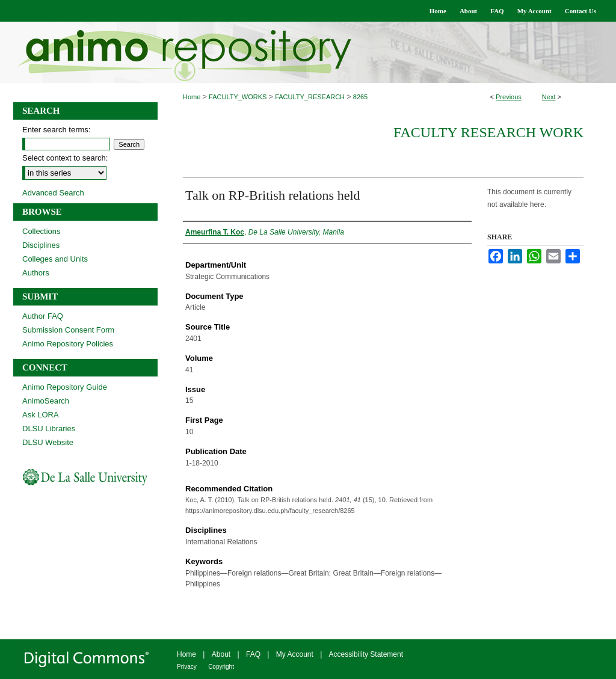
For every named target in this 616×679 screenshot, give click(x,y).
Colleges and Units (55, 259)
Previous (509, 97)
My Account (295, 654)
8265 (360, 97)
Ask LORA (41, 415)
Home (192, 97)
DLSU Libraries (49, 429)
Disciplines (41, 245)
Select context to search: (65, 158)
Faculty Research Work (488, 132)
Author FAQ (43, 316)
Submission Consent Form (68, 330)
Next (549, 97)
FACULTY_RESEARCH (310, 97)
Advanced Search (53, 193)
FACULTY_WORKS (238, 97)
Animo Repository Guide (65, 387)
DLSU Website (48, 442)
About (221, 654)
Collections (42, 231)
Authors (36, 273)
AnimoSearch (46, 401)
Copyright (221, 667)
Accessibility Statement (366, 654)
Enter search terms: (56, 130)
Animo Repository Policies (68, 344)
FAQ (253, 654)
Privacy (187, 667)
